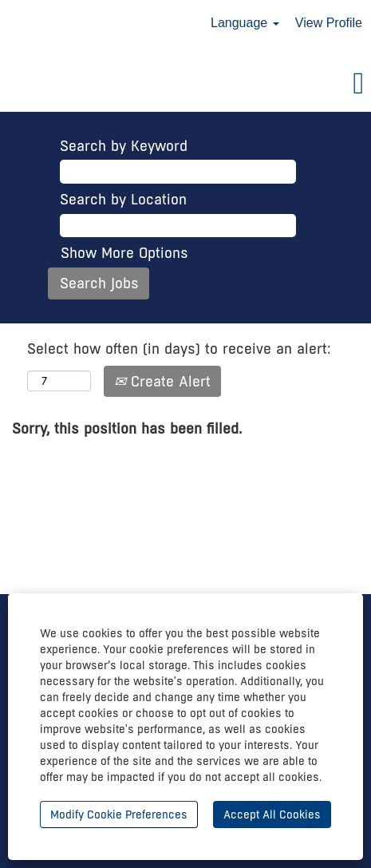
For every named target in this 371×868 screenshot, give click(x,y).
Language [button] (245, 23)
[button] (185, 85)
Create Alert (162, 381)
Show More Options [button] (124, 253)
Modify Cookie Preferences (119, 814)
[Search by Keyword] (178, 172)
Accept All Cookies (272, 814)
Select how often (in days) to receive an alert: (179, 349)
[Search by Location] (178, 226)
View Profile (329, 23)
